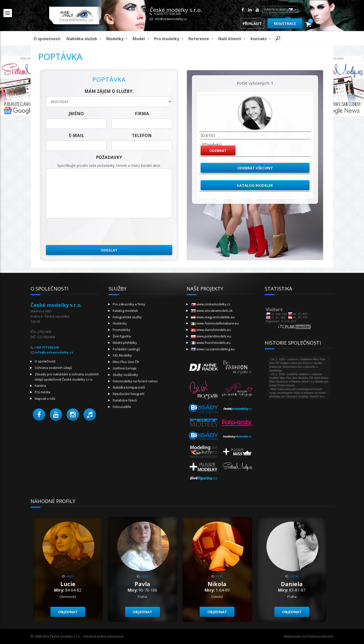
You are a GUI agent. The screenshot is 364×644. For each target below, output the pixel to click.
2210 (219, 576)
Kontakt (259, 39)
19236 (294, 576)
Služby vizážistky (125, 375)
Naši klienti (230, 39)
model (139, 39)
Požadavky (109, 157)
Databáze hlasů (125, 400)
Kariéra (40, 386)
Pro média (42, 392)
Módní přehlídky (125, 343)
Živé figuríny (122, 336)
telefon (142, 135)
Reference (199, 39)
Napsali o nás (45, 398)
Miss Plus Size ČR (126, 362)
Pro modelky (167, 39)
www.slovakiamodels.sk (212, 311)
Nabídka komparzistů (129, 387)
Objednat (68, 612)
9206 (145, 576)
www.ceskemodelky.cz (211, 304)
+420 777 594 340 (46, 347)
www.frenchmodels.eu (211, 343)
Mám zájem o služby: (109, 91)
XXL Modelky (122, 355)
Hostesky (120, 323)
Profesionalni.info (320, 636)
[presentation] (84, 232)
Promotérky (122, 330)
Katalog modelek (255, 185)
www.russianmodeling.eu (213, 349)
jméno (76, 114)
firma (142, 114)
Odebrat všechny (255, 168)
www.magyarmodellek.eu (213, 317)
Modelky (115, 39)
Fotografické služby (127, 317)
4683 (70, 576)
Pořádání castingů (126, 349)
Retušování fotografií (128, 394)
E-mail (76, 135)
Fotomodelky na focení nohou (135, 381)
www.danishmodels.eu (211, 330)
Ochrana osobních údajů (53, 368)
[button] (39, 415)
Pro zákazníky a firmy (129, 304)
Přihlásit (252, 23)
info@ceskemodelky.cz (171, 19)
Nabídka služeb (82, 39)
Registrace (285, 23)
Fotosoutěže (122, 407)
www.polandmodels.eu (211, 336)
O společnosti (47, 39)
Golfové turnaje (125, 368)
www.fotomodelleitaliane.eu (215, 323)
